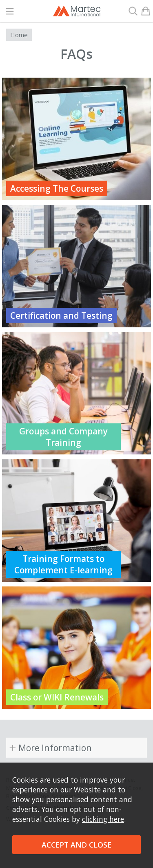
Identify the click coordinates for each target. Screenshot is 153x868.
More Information (55, 748)
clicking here (103, 819)
